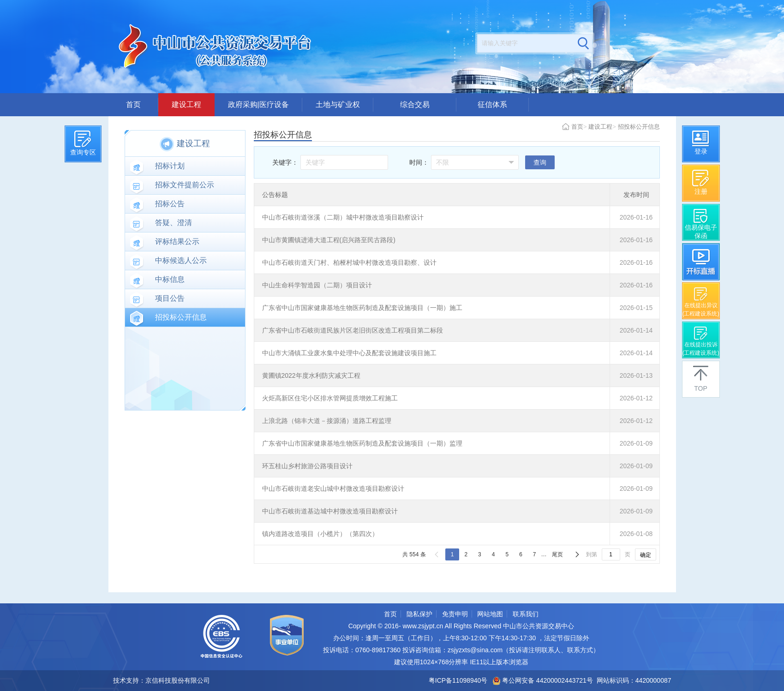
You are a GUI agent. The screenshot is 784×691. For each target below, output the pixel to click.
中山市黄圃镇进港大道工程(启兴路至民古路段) (329, 240)
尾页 (557, 554)
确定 (646, 555)
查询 (540, 162)
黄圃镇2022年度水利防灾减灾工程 (311, 375)
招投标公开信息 (639, 127)
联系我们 (526, 614)
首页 (133, 104)
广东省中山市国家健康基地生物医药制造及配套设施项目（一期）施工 (362, 308)
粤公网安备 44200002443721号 (543, 680)
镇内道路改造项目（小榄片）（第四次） (320, 534)
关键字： (285, 162)
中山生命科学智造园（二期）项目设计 (317, 285)
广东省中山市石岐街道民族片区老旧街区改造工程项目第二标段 (353, 330)
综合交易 (415, 104)
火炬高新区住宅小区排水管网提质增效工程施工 (330, 398)
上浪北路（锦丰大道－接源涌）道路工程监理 (327, 421)
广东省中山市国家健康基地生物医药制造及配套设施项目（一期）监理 (362, 443)
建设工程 (186, 104)
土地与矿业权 (338, 104)
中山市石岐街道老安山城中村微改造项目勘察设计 (333, 488)
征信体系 (492, 104)
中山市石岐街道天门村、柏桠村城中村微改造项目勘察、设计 (349, 262)
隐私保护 (419, 614)
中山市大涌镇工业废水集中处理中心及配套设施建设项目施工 (349, 353)
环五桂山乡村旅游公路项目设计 (307, 466)
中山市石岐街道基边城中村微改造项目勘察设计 (330, 511)
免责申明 (455, 614)
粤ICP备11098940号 (458, 680)
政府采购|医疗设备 (258, 104)
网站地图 (490, 614)
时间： (419, 162)
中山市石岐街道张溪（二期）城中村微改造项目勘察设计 (343, 217)
